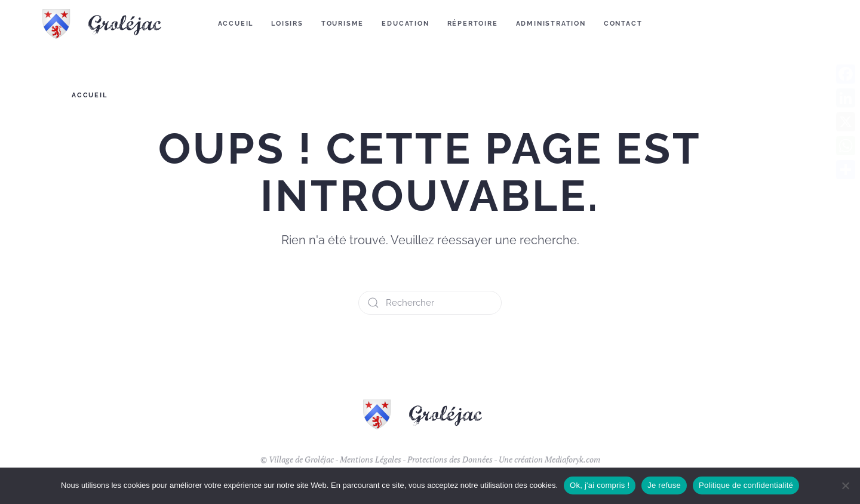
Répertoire (473, 24)
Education (405, 24)
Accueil (236, 24)
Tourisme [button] (343, 24)
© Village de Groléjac (297, 465)
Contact (623, 24)
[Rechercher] (430, 303)
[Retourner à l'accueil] (110, 24)
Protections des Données (450, 465)
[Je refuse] (845, 485)
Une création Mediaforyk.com (549, 465)
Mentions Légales (371, 465)
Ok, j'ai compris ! (600, 485)
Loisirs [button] (287, 24)
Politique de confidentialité (746, 485)
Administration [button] (551, 24)
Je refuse (664, 485)
